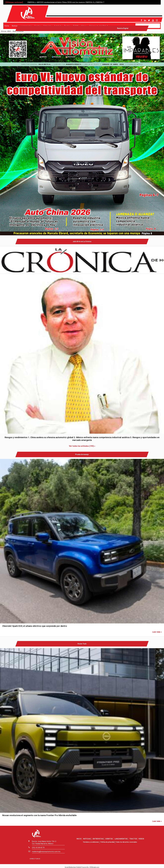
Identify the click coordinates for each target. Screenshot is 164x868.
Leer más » (157, 632)
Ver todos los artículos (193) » (82, 446)
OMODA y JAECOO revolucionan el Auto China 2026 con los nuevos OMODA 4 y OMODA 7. (66, 2)
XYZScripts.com (94, 867)
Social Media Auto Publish (73, 867)
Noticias (15, 26)
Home (7, 26)
